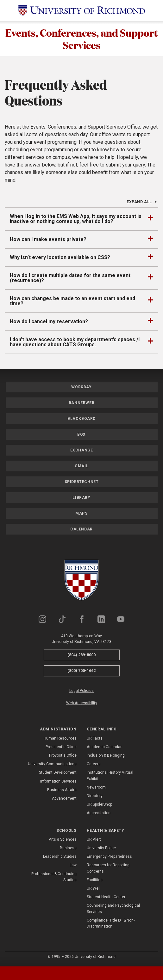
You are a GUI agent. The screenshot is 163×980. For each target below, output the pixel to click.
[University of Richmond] (82, 11)
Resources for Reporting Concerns (108, 869)
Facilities (95, 880)
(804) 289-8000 (81, 655)
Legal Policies (81, 691)
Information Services (58, 782)
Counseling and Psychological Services (113, 909)
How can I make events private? (48, 240)
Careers (94, 764)
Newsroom (96, 788)
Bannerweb (81, 403)
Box (81, 435)
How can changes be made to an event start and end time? (72, 301)
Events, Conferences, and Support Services (82, 39)
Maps (81, 514)
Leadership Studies (60, 857)
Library (81, 498)
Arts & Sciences (63, 840)
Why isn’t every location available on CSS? (60, 258)
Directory (95, 796)
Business (68, 848)
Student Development (58, 773)
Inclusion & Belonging (106, 756)
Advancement (64, 799)
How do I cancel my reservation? (49, 322)
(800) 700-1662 (81, 671)
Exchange (82, 451)
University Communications (52, 764)
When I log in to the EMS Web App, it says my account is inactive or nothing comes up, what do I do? (76, 219)
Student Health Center (106, 897)
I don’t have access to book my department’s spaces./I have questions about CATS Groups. (75, 342)
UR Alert (94, 840)
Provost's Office (63, 756)
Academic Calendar (104, 747)
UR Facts (95, 739)
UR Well (94, 889)
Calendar (81, 529)
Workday (81, 387)
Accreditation (99, 813)
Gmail (81, 466)
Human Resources (60, 739)
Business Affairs (62, 790)
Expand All (139, 202)
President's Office (61, 747)
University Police (101, 848)
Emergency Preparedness (109, 857)
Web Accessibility (82, 703)
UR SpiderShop (99, 805)
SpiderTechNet (82, 482)
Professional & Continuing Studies (54, 877)
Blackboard (81, 419)
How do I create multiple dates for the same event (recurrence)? (70, 278)
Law (73, 866)
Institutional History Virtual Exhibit (110, 776)
